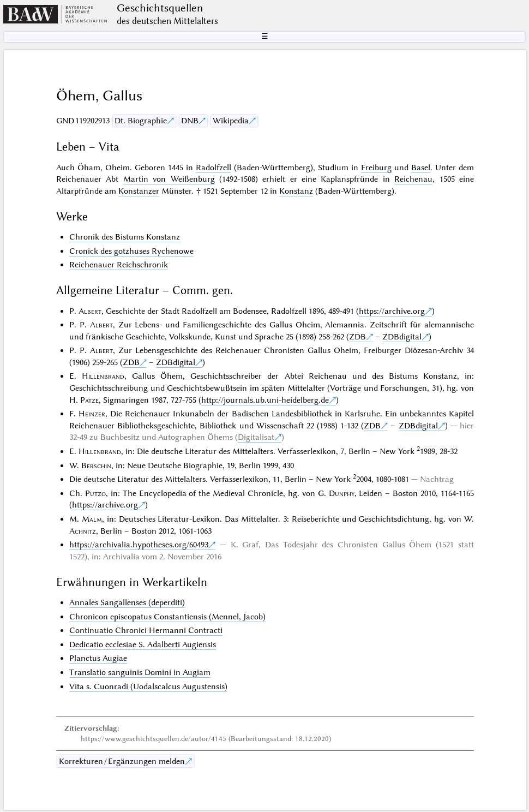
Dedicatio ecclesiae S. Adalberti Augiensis (143, 644)
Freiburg (376, 168)
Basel (421, 168)
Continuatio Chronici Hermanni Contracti (146, 630)
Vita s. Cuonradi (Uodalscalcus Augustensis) (148, 686)
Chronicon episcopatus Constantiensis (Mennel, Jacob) (167, 617)
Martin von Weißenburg (169, 179)
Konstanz (296, 191)
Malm (92, 519)
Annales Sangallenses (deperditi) (127, 602)
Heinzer (92, 414)
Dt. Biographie (141, 121)
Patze (89, 400)
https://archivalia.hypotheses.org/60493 (139, 545)
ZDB (357, 337)
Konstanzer (139, 191)
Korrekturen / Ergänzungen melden (122, 761)
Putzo (95, 493)
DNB (190, 121)
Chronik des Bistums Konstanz (125, 237)
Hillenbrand (103, 376)
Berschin (96, 465)
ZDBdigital (402, 337)
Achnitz (83, 531)
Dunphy (342, 493)
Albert (90, 311)
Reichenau (413, 179)
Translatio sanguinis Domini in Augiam (140, 672)
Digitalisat (256, 437)
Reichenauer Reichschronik (119, 265)
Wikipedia (231, 121)
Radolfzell (214, 168)
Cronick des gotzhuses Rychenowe (131, 251)
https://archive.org (392, 311)
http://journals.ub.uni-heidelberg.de (265, 400)
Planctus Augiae (98, 658)
